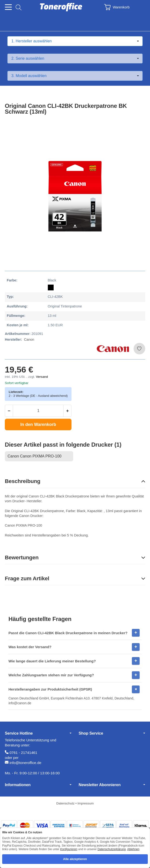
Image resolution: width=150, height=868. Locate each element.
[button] (75, 481)
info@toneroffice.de (25, 763)
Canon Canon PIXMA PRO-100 (34, 456)
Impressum (86, 803)
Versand (42, 377)
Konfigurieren (69, 849)
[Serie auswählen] (75, 59)
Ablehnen (133, 849)
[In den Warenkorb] (38, 424)
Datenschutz (66, 803)
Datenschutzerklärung (112, 849)
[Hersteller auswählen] (75, 41)
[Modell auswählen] (75, 76)
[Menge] (38, 411)
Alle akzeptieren (75, 859)
